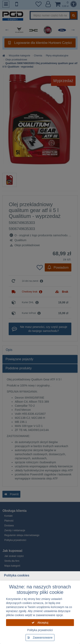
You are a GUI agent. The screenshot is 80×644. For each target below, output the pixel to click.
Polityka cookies (17, 575)
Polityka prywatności (40, 630)
